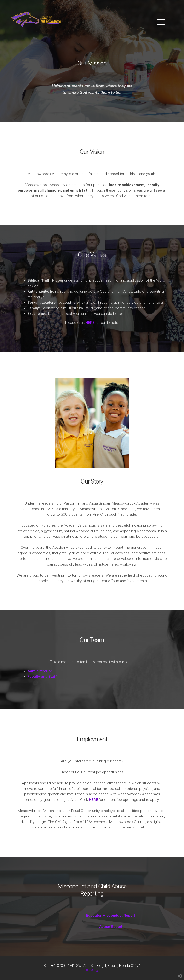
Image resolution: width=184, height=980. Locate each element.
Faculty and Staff (42, 677)
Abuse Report (92, 927)
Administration (40, 671)
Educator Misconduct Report (92, 916)
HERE (90, 323)
